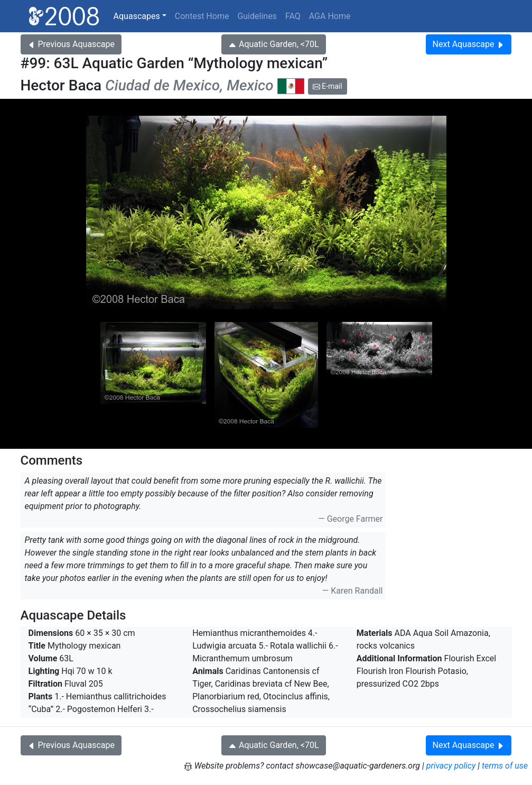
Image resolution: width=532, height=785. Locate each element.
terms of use (505, 766)
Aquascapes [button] (137, 16)
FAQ (293, 16)
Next (469, 44)
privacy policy (451, 766)
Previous (71, 44)
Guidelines (257, 16)
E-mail (328, 86)
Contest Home (202, 16)
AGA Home (330, 16)
